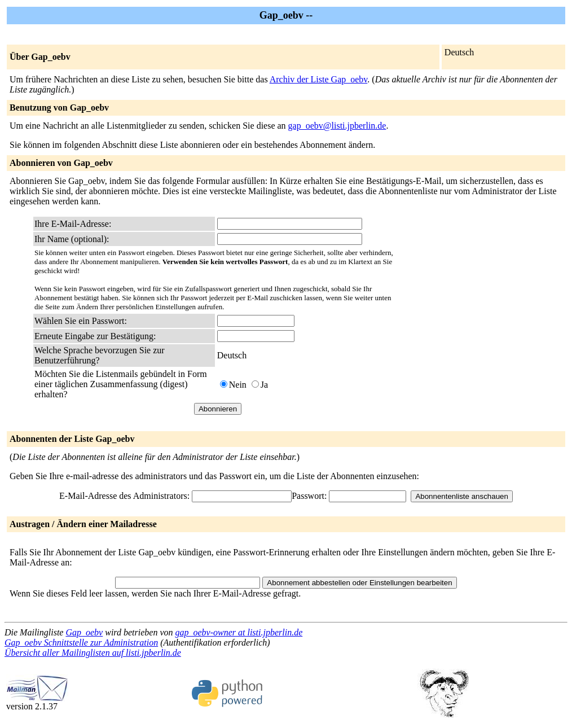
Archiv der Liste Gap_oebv (319, 79)
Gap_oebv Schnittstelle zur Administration (81, 643)
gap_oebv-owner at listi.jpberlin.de (239, 632)
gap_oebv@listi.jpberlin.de (337, 126)
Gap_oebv (84, 632)
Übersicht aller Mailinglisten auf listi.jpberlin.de (93, 653)
